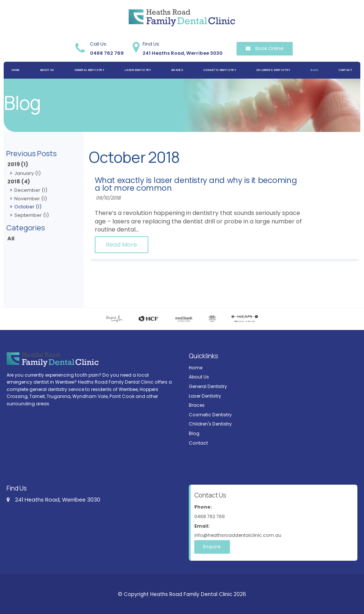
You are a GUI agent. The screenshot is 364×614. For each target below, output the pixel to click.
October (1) (28, 207)
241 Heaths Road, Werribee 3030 (183, 48)
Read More (195, 245)
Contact (345, 70)
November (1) (31, 199)
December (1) (31, 190)
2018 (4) (19, 182)
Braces (177, 70)
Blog (315, 70)
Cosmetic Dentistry (220, 70)
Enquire (211, 547)
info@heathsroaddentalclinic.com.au (274, 530)
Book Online (269, 48)
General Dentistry (89, 70)
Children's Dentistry (273, 70)
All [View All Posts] (11, 238)
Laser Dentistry (138, 70)
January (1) (28, 173)
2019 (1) (18, 164)
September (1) (32, 215)
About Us (47, 70)
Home (16, 70)
